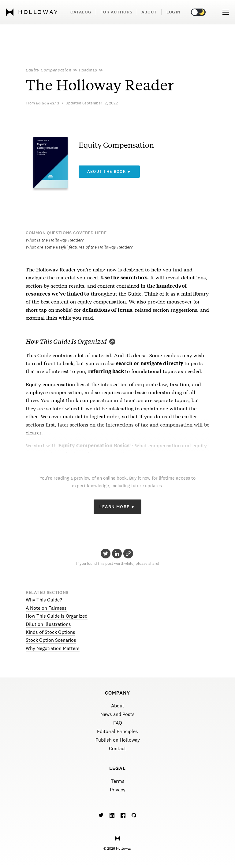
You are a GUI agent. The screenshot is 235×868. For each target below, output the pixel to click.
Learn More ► (118, 507)
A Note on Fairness (46, 608)
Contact (117, 748)
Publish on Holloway (118, 740)
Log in (173, 12)
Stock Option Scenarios (51, 640)
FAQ (118, 723)
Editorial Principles (117, 731)
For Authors (116, 12)
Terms (118, 781)
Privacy (118, 790)
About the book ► (109, 172)
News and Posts (117, 714)
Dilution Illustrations (48, 624)
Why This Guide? (44, 600)
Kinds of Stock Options (50, 632)
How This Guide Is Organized (57, 616)
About (149, 12)
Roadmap (88, 70)
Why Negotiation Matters (53, 648)
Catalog (81, 12)
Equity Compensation (48, 70)
